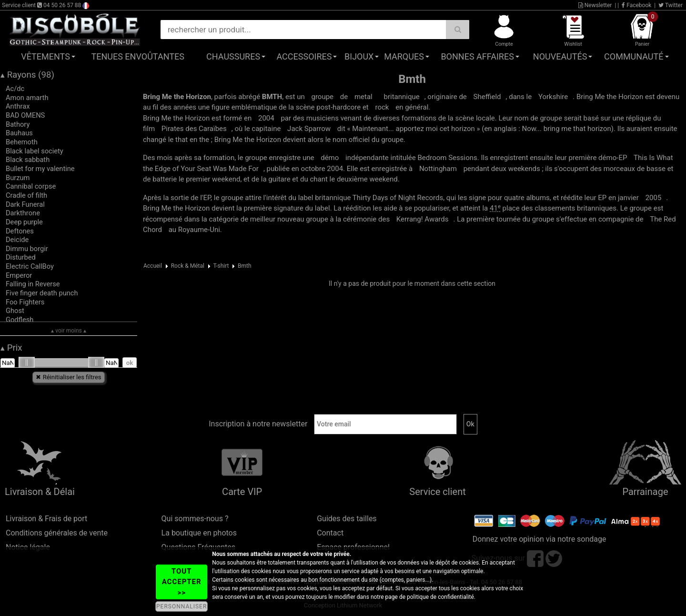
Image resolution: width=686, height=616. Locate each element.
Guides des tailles (347, 519)
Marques (404, 56)
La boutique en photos (199, 533)
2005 (654, 198)
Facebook (636, 5)
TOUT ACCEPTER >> (182, 582)
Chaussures (233, 56)
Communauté (634, 56)
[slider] (27, 363)
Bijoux (359, 56)
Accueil (153, 266)
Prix (11, 348)
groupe (323, 97)
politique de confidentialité (440, 597)
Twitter (671, 5)
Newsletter (595, 5)
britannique (401, 97)
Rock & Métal (188, 266)
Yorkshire (553, 97)
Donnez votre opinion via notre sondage (540, 539)
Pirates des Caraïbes (194, 129)
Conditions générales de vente (57, 533)
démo (330, 158)
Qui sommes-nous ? (195, 519)
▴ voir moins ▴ (69, 331)
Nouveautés (560, 56)
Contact (330, 533)
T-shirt (221, 266)
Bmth (245, 266)
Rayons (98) (27, 75)
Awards (423, 219)
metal (363, 97)
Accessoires (304, 56)
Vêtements (45, 56)
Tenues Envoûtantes (138, 56)
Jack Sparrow (309, 129)
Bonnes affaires (477, 56)
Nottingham (438, 169)
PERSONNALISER (182, 606)
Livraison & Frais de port (46, 519)
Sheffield (487, 97)
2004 (266, 118)
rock (382, 107)
